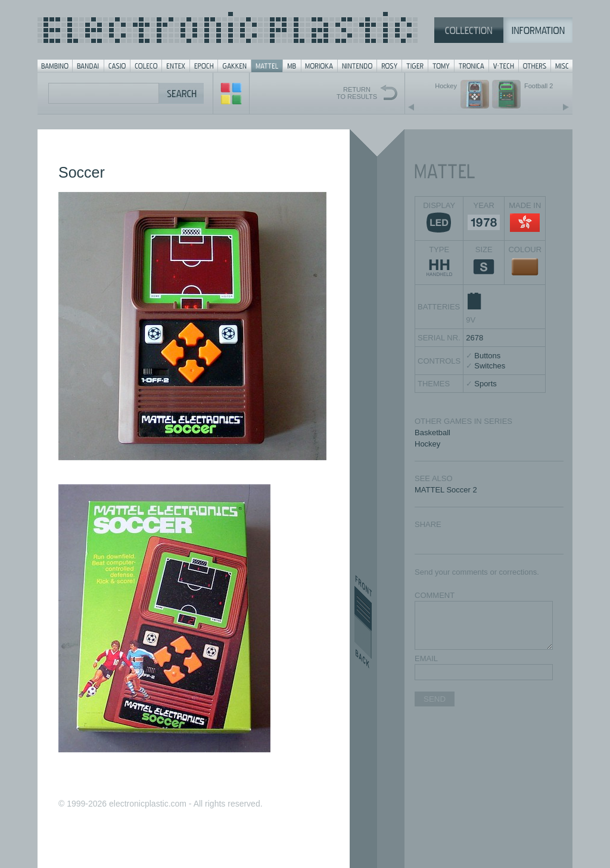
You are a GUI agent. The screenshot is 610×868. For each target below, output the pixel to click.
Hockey (427, 444)
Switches (490, 366)
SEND (435, 699)
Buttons (487, 356)
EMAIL (426, 658)
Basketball (432, 433)
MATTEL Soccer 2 (446, 490)
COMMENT (435, 595)
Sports (485, 384)
